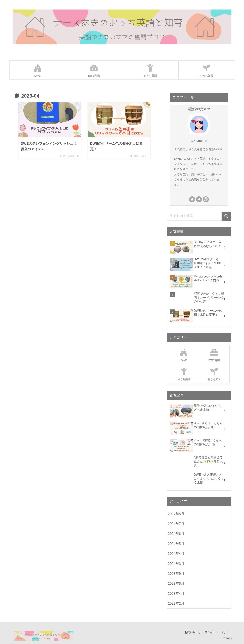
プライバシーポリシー (218, 632)
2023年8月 (176, 584)
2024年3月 (176, 564)
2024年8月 (176, 514)
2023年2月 (176, 603)
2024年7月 (176, 524)
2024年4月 (176, 554)
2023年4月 (176, 594)
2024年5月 (176, 544)
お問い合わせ (193, 632)
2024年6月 (176, 534)
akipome (199, 141)
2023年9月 (176, 574)
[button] (226, 216)
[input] (199, 216)
